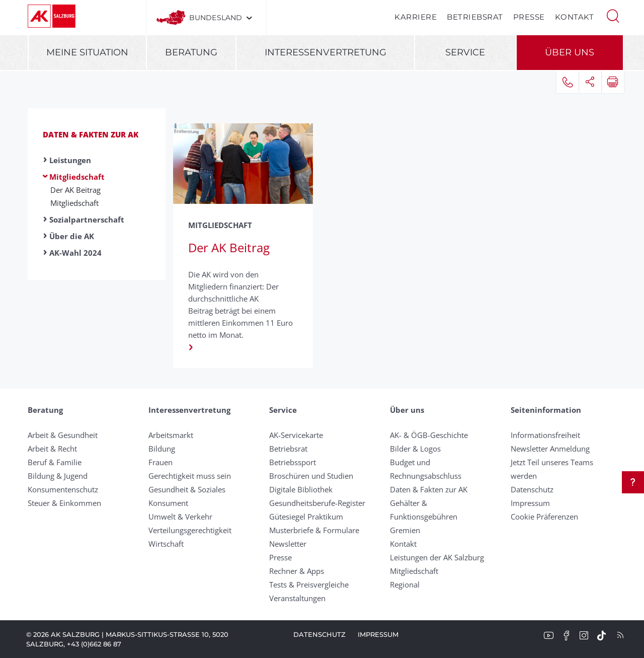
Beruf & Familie (55, 462)
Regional (405, 584)
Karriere (416, 17)
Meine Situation (87, 52)
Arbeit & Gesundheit (63, 435)
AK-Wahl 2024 (75, 253)
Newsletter (288, 544)
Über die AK (72, 236)
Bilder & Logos (415, 449)
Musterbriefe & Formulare (314, 530)
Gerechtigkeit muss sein (190, 476)
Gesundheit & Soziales (187, 489)
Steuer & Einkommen (64, 503)
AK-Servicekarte (296, 435)
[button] (613, 15)
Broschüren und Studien (311, 476)
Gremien (405, 530)
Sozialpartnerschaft (87, 220)
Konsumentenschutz (63, 489)
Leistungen (70, 160)
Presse (529, 17)
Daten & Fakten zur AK (91, 134)
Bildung (162, 449)
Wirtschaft (166, 544)
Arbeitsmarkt (171, 435)
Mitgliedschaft (77, 177)
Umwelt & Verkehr (180, 517)
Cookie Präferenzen (544, 517)
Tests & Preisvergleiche (309, 584)
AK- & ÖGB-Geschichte (429, 435)
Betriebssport (293, 462)
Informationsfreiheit (545, 435)
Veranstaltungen (297, 598)
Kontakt (575, 17)
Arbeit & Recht (52, 449)
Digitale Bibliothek (301, 489)
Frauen (160, 462)
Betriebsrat (475, 17)
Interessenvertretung (326, 52)
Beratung (191, 52)
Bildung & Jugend (58, 476)
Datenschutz (532, 489)
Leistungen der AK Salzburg (437, 557)
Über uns (570, 52)
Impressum (530, 503)
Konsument (168, 503)
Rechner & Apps (297, 571)
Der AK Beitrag (75, 190)
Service (465, 52)
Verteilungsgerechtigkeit (190, 530)
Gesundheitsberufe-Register (317, 503)
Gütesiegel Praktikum (306, 517)
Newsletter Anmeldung (550, 449)
